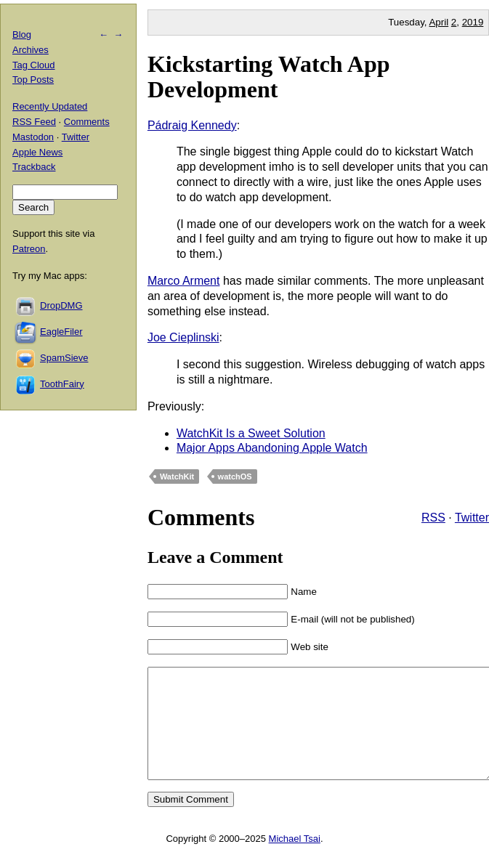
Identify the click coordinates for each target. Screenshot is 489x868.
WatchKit (177, 476)
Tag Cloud (34, 65)
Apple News (37, 152)
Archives (31, 50)
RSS (433, 518)
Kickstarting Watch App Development (269, 77)
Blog (22, 35)
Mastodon (33, 137)
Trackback (34, 167)
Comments (87, 122)
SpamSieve (64, 358)
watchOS (235, 476)
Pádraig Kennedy (192, 125)
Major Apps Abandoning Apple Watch (272, 448)
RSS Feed (34, 122)
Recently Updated (50, 106)
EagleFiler (61, 332)
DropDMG (61, 305)
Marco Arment (184, 281)
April (439, 22)
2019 (473, 22)
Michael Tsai (295, 860)
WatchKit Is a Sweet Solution (251, 433)
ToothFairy (62, 384)
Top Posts (33, 80)
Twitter (472, 518)
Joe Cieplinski (183, 337)
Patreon (29, 249)
